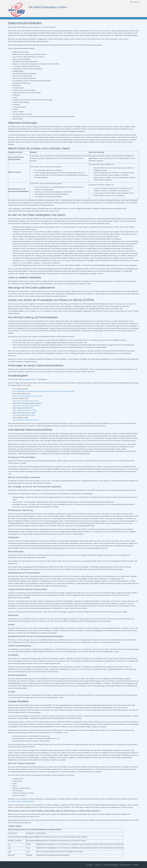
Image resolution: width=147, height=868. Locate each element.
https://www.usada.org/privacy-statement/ (26, 406)
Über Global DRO (126, 865)
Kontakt (136, 865)
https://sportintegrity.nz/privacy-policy (25, 410)
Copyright (89, 865)
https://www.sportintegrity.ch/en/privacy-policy (28, 396)
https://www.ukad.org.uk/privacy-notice (25, 401)
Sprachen (135, 2)
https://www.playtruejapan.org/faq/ (24, 415)
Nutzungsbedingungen (112, 865)
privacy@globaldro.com (30, 379)
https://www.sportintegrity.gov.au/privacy (26, 420)
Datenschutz (98, 865)
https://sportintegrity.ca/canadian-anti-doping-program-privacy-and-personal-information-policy (44, 391)
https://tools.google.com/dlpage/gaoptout (21, 801)
